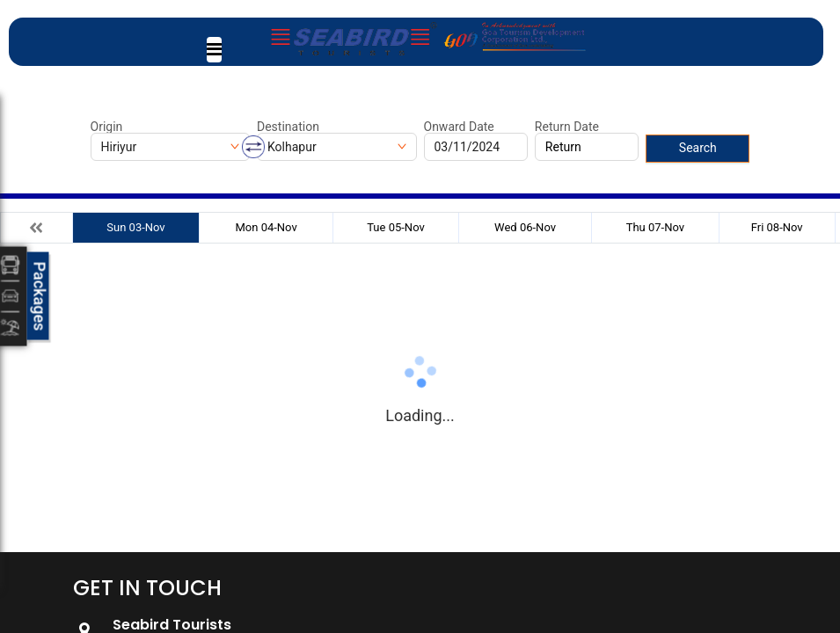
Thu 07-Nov (655, 227)
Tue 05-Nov (396, 227)
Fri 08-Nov (777, 227)
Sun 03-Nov (135, 227)
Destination (288, 127)
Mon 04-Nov (266, 227)
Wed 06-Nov (525, 227)
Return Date (567, 127)
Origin (107, 127)
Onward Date (459, 127)
